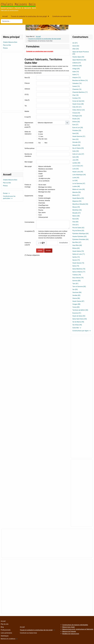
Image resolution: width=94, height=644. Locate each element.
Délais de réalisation (28, 133)
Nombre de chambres (28, 155)
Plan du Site (7, 45)
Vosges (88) (76, 304)
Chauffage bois (43, 205)
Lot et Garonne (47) (79, 183)
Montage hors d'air (44, 192)
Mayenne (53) (77, 201)
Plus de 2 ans (43, 139)
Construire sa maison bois (62, 16)
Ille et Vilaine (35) (78, 148)
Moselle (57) (77, 213)
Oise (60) (75, 222)
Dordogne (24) (77, 116)
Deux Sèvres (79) (78, 278)
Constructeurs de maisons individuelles (75, 625)
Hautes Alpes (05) (78, 57)
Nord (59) (76, 219)
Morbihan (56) (77, 210)
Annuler (48, 250)
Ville (27, 100)
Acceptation (30, 231)
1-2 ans (41, 136)
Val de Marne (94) (78, 322)
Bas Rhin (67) (77, 242)
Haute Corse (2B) (78, 104)
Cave (40, 215)
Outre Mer (76, 328)
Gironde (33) (77, 142)
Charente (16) (77, 89)
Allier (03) (76, 49)
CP (27, 95)
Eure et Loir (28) (78, 128)
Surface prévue (30, 148)
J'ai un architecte (44, 181)
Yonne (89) (76, 307)
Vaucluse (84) (77, 292)
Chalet (40, 174)
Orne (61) (76, 225)
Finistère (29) (77, 131)
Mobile (27, 111)
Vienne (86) (76, 298)
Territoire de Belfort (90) (80, 310)
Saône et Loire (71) (79, 254)
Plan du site (5, 624)
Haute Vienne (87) (78, 301)
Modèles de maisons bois (71, 634)
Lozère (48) (76, 186)
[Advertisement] (12, 82)
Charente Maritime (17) (80, 92)
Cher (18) (75, 95)
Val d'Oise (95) (77, 325)
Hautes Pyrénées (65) (79, 236)
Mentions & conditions (8, 639)
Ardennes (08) (77, 66)
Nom (27, 78)
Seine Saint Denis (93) (80, 319)
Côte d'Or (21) (77, 107)
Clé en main (42, 185)
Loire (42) (76, 169)
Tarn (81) (75, 284)
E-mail (28, 117)
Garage (41, 196)
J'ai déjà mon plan (44, 178)
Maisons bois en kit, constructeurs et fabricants (78, 629)
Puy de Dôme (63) (78, 231)
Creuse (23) (76, 113)
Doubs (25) (76, 119)
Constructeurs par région (81, 331)
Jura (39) (75, 160)
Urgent (41, 132)
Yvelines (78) (77, 275)
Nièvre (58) (76, 216)
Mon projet (28, 166)
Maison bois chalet (68, 627)
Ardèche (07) (77, 63)
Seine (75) (76, 266)
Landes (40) (76, 163)
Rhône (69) (76, 248)
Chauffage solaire (44, 208)
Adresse (27, 89)
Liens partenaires (6, 633)
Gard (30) (76, 133)
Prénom (27, 83)
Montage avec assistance (47, 189)
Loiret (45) (76, 178)
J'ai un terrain (29, 143)
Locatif (41, 176)
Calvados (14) (77, 83)
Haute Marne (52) (78, 198)
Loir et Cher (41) (78, 166)
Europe (5, 193)
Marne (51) (76, 195)
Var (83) (75, 289)
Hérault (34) (76, 145)
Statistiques (5, 636)
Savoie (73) (76, 260)
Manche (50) (77, 192)
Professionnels (6, 630)
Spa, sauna (42, 212)
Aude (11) (76, 75)
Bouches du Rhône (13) (80, 80)
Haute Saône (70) (78, 251)
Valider (40, 250)
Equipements (29, 196)
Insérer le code (28, 244)
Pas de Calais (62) (78, 228)
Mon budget (29, 162)
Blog (2, 627)
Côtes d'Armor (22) (79, 110)
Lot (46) (75, 181)
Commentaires (29, 222)
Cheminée (42, 203)
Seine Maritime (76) (79, 269)
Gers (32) (75, 139)
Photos (5, 48)
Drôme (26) (76, 122)
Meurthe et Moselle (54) (80, 204)
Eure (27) (75, 125)
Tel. (26, 106)
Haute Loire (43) (78, 172)
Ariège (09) (76, 69)
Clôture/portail (43, 217)
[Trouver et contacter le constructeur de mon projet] (48, 16)
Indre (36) (76, 151)
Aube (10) (76, 72)
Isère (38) (76, 157)
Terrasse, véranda (44, 201)
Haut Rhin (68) (77, 245)
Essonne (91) (77, 313)
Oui (39, 143)
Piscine (41, 210)
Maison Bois (42, 171)
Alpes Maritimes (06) (79, 60)
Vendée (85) (76, 295)
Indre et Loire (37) (78, 154)
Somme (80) (76, 281)
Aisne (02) (76, 46)
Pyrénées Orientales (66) (80, 239)
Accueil (5, 16)
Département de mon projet (29, 125)
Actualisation (64, 243)
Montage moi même (45, 187)
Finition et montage (28, 186)
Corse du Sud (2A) (78, 101)
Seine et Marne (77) (79, 272)
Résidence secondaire (46, 169)
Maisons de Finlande (69, 631)
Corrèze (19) (76, 98)
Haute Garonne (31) (79, 136)
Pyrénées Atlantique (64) (80, 234)
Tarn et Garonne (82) (79, 287)
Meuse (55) (76, 207)
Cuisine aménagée (44, 198)
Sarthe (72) (76, 257)
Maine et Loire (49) (79, 189)
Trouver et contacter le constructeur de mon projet (29, 16)
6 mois (41, 134)
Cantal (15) (76, 86)
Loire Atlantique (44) (79, 175)
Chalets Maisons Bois (10, 42)
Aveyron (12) (77, 78)
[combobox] (12, 21)
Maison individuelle (45, 166)
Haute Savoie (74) (78, 263)
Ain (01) (75, 43)
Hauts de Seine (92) (79, 316)
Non (46, 143)
